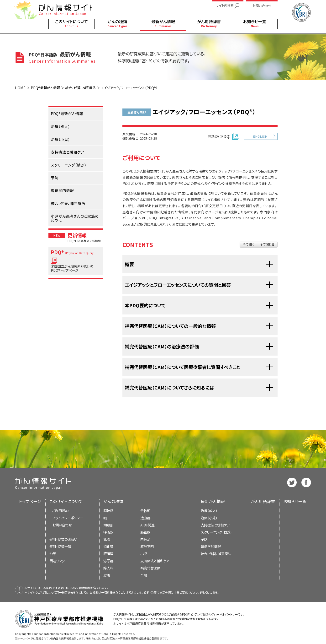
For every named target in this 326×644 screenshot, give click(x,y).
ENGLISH (260, 136)
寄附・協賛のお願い (63, 539)
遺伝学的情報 (211, 546)
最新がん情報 (213, 501)
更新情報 (77, 235)
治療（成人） (209, 511)
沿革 (53, 554)
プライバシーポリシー (68, 518)
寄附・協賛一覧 (60, 546)
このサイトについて (66, 501)
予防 (204, 539)
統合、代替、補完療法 (80, 88)
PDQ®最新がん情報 (45, 88)
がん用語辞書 (263, 501)
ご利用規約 (60, 511)
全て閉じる (267, 244)
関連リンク (57, 561)
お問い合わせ (62, 525)
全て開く (248, 244)
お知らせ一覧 (295, 501)
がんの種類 (113, 501)
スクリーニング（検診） (216, 532)
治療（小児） (209, 518)
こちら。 (215, 592)
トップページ (30, 501)
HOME (20, 88)
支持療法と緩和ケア (215, 525)
